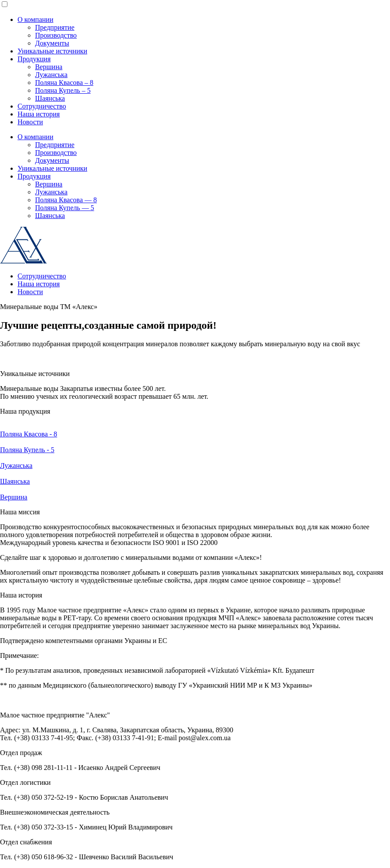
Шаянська (50, 98)
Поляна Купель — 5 (65, 208)
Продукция (34, 59)
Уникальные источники (52, 51)
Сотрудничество (42, 106)
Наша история (39, 114)
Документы (52, 43)
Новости (30, 122)
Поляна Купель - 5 (27, 450)
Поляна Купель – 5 (63, 90)
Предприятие (55, 27)
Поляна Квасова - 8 (28, 434)
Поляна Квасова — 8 (66, 200)
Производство (56, 35)
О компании (35, 19)
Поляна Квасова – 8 (64, 83)
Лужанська (51, 75)
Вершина (49, 67)
